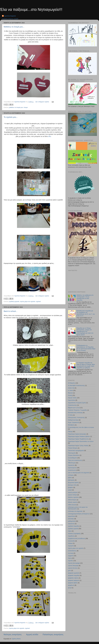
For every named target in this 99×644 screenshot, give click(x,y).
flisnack (70, 393)
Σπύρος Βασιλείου (74, 455)
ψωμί (70, 588)
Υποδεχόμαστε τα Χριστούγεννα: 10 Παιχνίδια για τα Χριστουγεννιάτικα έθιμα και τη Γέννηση (86, 348)
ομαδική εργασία (14, 301)
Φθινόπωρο (72, 463)
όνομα (26, 107)
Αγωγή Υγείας (72, 398)
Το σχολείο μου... (11, 117)
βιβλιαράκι (71, 480)
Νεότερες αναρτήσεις (13, 634)
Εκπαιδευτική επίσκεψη (75, 413)
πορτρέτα (71, 546)
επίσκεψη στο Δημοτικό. (75, 511)
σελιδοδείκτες (72, 551)
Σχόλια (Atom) (16, 639)
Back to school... (11, 311)
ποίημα (70, 543)
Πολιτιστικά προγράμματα (76, 450)
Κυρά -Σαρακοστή (74, 422)
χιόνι (69, 570)
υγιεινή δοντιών (73, 568)
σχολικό (38, 301)
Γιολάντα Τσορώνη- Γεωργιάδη (77, 410)
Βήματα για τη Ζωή (74, 408)
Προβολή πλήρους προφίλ (10, 19)
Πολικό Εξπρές (73, 448)
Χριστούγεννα (72, 468)
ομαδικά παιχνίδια (74, 526)
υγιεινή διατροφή (73, 566)
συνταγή (71, 553)
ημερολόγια (72, 516)
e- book (70, 390)
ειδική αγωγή (72, 505)
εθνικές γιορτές (73, 502)
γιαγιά (70, 490)
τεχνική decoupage (74, 563)
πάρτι (70, 531)
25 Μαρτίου (72, 383)
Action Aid (71, 388)
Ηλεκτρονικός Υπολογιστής (76, 418)
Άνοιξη (70, 395)
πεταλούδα (71, 541)
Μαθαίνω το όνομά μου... (14, 27)
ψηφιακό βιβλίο (73, 583)
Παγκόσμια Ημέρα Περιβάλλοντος (78, 439)
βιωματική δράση (73, 483)
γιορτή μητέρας (73, 492)
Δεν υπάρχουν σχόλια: (43, 102)
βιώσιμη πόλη (72, 485)
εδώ (50, 136)
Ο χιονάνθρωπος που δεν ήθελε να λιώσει (81, 427)
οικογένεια (71, 524)
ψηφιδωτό (71, 585)
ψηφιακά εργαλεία (74, 573)
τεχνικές (70, 561)
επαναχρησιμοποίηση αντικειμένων (79, 514)
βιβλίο (70, 478)
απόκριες (71, 475)
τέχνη (70, 558)
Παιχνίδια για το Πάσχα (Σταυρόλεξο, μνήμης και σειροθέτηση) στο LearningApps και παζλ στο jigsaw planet (85, 331)
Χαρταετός (71, 465)
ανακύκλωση (72, 470)
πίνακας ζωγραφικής (74, 534)
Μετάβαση (71, 425)
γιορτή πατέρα (72, 495)
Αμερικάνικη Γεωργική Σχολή (77, 403)
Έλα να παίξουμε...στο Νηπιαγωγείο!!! (31, 10)
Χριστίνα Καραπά (10, 16)
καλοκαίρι (71, 519)
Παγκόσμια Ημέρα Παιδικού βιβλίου (79, 436)
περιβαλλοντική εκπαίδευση (77, 538)
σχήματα (71, 556)
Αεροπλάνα (72, 400)
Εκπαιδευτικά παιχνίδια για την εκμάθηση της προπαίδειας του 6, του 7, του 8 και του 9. (86, 313)
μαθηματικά (72, 521)
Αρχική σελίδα (32, 634)
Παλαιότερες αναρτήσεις (53, 634)
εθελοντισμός (72, 500)
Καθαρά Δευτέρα (73, 420)
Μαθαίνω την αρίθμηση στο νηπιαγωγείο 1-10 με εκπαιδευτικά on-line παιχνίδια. (85, 298)
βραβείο (71, 487)
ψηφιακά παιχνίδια (74, 575)
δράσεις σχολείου (73, 497)
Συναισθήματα (72, 458)
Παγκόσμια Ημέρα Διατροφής (77, 434)
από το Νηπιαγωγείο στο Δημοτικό (79, 473)
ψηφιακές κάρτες (73, 578)
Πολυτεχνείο (72, 453)
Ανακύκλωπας (72, 405)
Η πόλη (70, 415)
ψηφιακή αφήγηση (74, 580)
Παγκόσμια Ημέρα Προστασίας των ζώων (81, 441)
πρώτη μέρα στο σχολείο (28, 301)
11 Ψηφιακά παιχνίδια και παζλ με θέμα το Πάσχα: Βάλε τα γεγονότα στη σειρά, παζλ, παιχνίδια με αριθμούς (86, 365)
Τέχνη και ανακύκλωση (75, 460)
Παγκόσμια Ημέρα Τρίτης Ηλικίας (78, 446)
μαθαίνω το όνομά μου (16, 107)
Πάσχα (70, 432)
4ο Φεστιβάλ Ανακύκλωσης (76, 385)
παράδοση (71, 536)
